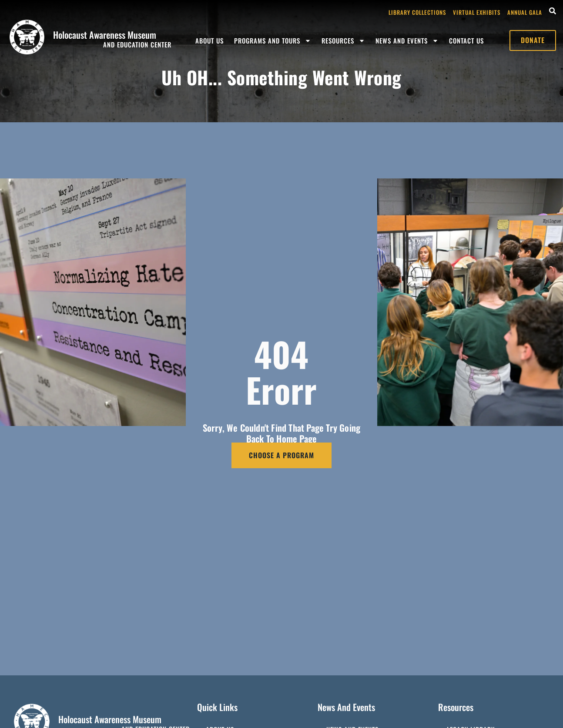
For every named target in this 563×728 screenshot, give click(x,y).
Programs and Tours (273, 41)
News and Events (407, 41)
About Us (209, 40)
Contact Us (466, 40)
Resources (343, 41)
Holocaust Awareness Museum (105, 35)
